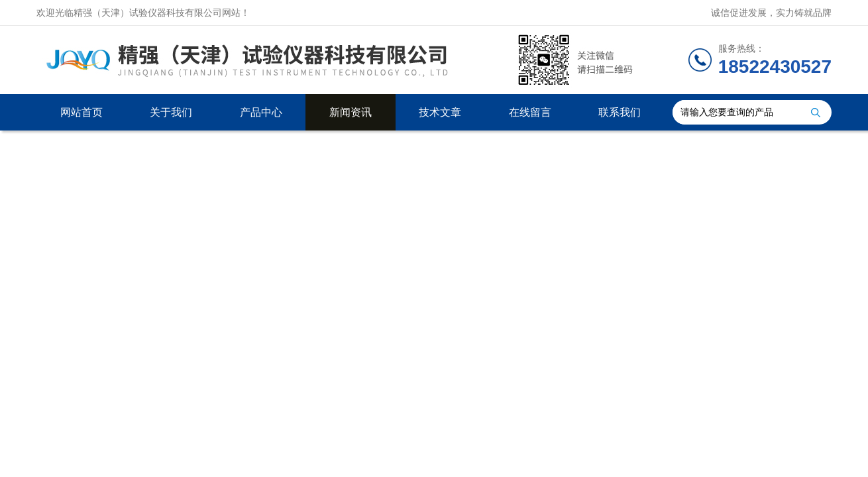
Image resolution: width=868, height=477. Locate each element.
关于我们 (171, 112)
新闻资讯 (351, 112)
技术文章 (440, 112)
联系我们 (620, 112)
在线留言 (530, 112)
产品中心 (261, 112)
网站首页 (81, 112)
